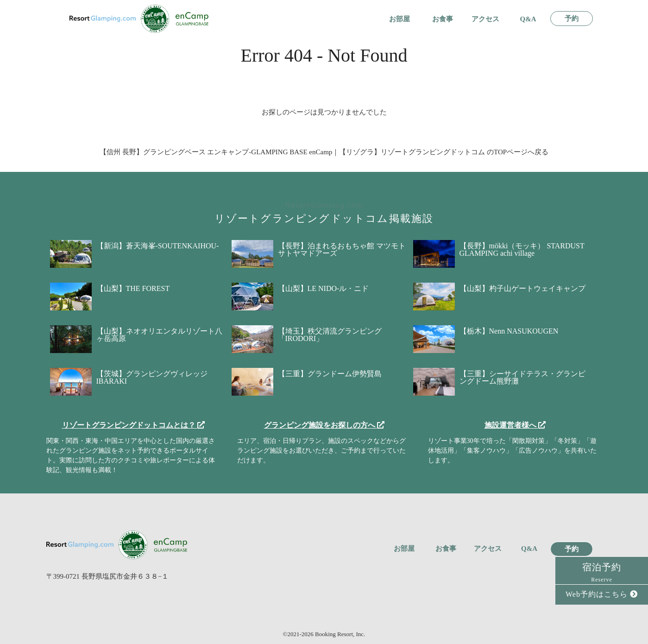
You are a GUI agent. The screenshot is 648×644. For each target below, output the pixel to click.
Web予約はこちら (602, 594)
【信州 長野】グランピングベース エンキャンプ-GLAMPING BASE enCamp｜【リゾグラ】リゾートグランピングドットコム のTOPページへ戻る (324, 152)
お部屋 (399, 19)
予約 (572, 19)
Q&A (528, 19)
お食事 (443, 19)
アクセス (485, 19)
